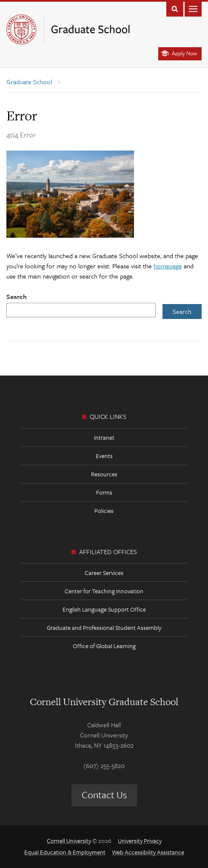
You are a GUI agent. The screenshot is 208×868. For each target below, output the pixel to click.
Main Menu (193, 8)
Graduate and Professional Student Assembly (104, 628)
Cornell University (69, 841)
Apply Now (184, 53)
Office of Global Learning (104, 646)
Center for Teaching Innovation (104, 591)
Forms (104, 492)
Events (104, 456)
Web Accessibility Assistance (148, 852)
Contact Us (104, 795)
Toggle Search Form (175, 8)
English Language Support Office (104, 609)
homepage (168, 266)
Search (17, 296)
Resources (104, 474)
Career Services (104, 573)
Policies (104, 511)
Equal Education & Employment (65, 852)
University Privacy (140, 841)
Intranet (104, 437)
